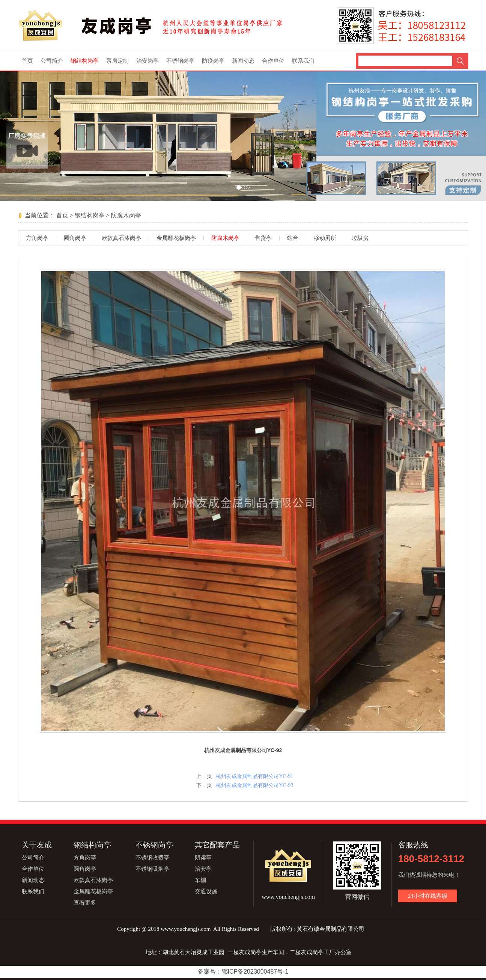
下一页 (204, 785)
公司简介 (52, 61)
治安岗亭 (147, 61)
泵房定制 (117, 61)
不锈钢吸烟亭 (152, 869)
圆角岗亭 (75, 238)
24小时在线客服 (428, 896)
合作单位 (273, 61)
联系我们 (303, 61)
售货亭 (263, 238)
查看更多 (85, 903)
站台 (293, 238)
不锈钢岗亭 (180, 61)
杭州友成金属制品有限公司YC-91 (254, 776)
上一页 (204, 776)
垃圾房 (360, 238)
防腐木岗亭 (126, 215)
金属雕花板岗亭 (176, 238)
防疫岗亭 (213, 61)
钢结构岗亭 (85, 61)
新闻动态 (243, 61)
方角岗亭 (37, 238)
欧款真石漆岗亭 (121, 238)
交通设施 (206, 891)
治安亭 (203, 869)
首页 (27, 61)
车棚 (200, 880)
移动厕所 (325, 238)
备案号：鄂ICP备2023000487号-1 (243, 972)
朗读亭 (203, 858)
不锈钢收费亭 (152, 858)
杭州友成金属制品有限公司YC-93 (254, 785)
